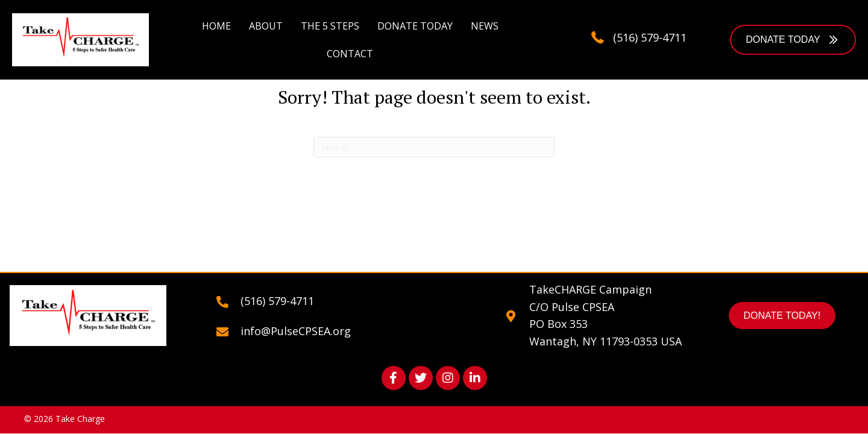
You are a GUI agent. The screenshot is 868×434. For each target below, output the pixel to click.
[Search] (434, 147)
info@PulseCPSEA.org (296, 331)
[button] (793, 39)
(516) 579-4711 (650, 37)
